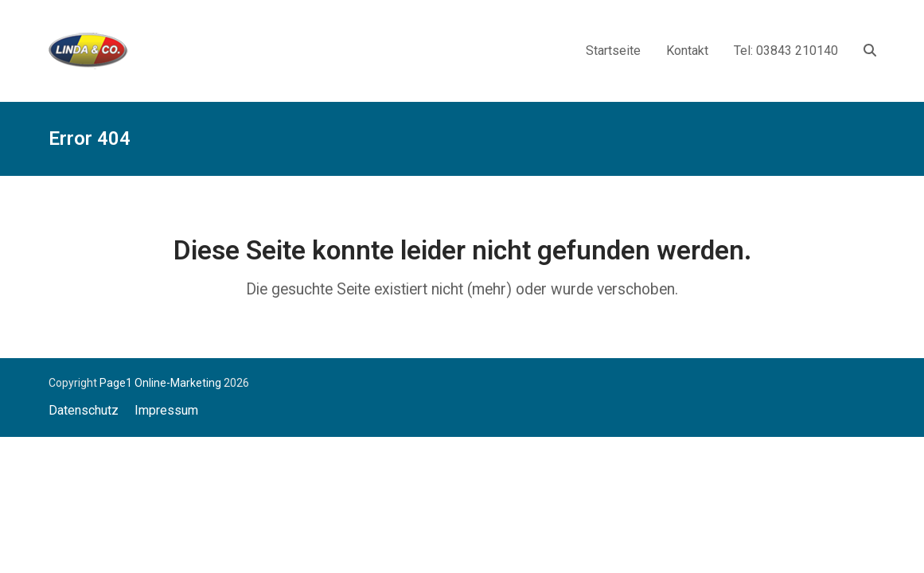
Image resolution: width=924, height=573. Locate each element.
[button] (870, 51)
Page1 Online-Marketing (160, 383)
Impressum (166, 410)
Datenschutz (84, 410)
